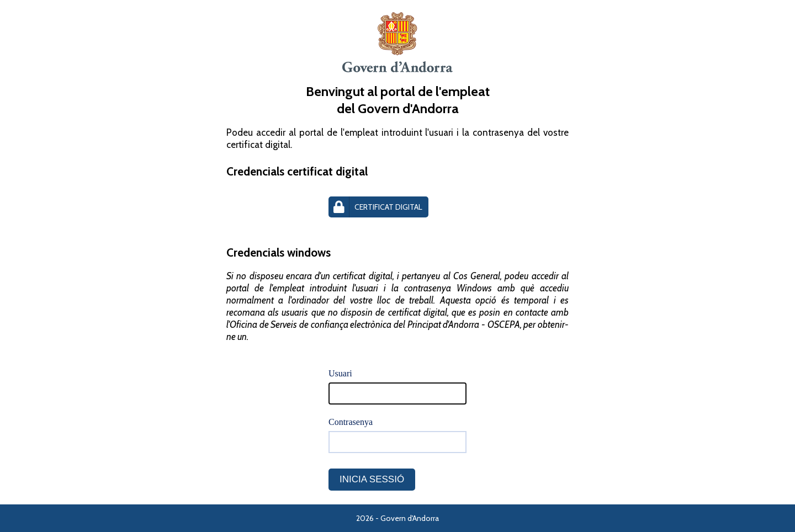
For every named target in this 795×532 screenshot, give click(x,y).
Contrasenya (351, 422)
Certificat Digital (375, 207)
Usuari (340, 373)
